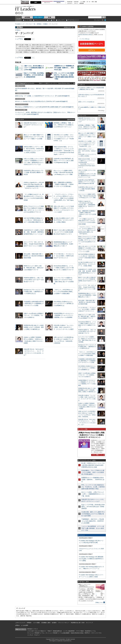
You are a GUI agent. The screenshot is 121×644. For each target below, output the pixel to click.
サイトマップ (89, 623)
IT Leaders (25, 9)
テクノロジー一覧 (31, 24)
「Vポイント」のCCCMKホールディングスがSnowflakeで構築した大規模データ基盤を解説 (63, 292)
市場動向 (45, 24)
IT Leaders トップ (20, 24)
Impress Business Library (85, 35)
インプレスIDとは (84, 39)
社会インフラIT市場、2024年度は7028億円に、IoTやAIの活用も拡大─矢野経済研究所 (34, 75)
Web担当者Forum (57, 631)
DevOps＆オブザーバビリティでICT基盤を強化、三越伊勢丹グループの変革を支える (34, 292)
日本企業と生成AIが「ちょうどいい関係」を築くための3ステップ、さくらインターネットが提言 (64, 327)
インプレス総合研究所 (69, 631)
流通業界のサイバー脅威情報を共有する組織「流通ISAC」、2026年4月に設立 (64, 68)
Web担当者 (70, 2)
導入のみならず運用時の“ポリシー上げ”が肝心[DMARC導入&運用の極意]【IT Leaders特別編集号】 (45, 107)
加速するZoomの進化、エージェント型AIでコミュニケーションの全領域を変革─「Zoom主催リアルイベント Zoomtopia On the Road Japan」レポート (64, 151)
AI (49, 20)
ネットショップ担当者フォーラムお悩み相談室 (58, 633)
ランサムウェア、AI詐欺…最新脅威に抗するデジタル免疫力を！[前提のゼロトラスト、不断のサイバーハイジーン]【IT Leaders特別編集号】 (45, 113)
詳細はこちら (99, 602)
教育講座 (82, 3)
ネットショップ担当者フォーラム (36, 633)
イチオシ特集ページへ (98, 455)
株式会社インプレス (33, 629)
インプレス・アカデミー (34, 635)
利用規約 (29, 623)
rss (22, 13)
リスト (33, 39)
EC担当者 (76, 2)
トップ (18, 19)
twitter (16, 13)
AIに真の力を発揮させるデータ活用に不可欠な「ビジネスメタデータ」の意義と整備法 (64, 220)
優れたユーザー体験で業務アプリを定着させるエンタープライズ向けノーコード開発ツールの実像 (34, 137)
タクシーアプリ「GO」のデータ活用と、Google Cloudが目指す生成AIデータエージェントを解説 (34, 244)
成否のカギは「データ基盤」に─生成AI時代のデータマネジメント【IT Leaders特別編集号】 (43, 96)
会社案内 (54, 623)
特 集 (50, 17)
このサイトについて (20, 623)
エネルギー (70, 3)
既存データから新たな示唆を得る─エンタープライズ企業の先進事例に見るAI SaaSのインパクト (64, 232)
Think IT (50, 631)
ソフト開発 (83, 2)
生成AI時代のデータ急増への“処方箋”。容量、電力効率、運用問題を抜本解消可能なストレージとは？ (34, 232)
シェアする (19, 39)
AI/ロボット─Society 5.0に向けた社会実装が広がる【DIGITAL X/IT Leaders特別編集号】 (42, 101)
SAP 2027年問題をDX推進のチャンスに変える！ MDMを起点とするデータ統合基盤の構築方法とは (34, 220)
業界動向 (39, 24)
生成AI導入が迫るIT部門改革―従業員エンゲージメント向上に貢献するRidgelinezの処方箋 (64, 161)
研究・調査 (94, 2)
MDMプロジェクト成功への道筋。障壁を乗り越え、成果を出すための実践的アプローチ (34, 268)
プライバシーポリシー (64, 623)
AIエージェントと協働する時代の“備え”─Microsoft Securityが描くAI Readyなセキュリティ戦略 (63, 172)
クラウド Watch (80, 631)
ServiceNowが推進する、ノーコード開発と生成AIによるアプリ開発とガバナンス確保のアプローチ (64, 268)
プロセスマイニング (40, 20)
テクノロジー (38, 17)
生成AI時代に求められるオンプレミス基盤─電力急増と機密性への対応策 (34, 172)
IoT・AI (88, 2)
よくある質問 (25, 625)
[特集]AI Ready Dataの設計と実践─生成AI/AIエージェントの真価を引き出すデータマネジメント (92, 435)
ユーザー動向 (28, 20)
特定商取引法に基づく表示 (78, 623)
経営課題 (27, 17)
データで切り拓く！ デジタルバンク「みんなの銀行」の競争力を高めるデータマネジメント (64, 256)
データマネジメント (73, 20)
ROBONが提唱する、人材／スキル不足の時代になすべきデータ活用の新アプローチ (34, 280)
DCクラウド (47, 3)
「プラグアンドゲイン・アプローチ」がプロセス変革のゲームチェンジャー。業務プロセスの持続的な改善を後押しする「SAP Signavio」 (64, 198)
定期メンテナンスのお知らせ (86, 102)
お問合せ (17, 625)
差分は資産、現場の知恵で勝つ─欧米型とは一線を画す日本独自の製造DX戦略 (34, 256)
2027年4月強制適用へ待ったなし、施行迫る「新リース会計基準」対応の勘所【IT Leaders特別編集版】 (45, 89)
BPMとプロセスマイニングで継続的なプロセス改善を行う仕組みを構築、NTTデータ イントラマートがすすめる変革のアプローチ (87, 240)
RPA (54, 20)
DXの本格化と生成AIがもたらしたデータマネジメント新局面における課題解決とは (64, 303)
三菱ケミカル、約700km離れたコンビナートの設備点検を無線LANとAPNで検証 (34, 68)
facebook (19, 13)
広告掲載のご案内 (46, 623)
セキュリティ (61, 20)
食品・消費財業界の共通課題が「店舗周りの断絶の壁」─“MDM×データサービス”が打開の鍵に (64, 184)
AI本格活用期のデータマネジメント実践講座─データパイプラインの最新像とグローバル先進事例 (64, 315)
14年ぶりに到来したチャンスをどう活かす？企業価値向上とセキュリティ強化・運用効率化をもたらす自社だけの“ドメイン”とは (87, 174)
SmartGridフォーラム (90, 631)
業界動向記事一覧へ (69, 27)
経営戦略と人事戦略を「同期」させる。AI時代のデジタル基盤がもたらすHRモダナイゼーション (64, 125)
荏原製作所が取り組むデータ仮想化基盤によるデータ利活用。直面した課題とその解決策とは (34, 327)
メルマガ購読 (36, 623)
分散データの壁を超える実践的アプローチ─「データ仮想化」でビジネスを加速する (34, 315)
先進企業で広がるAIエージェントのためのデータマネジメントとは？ (34, 125)
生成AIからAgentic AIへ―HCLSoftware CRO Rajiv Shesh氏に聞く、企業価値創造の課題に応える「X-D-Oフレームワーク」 (87, 205)
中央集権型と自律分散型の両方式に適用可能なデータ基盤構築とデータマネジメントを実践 (34, 303)
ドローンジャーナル (96, 633)
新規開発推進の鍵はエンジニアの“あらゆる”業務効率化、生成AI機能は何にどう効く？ (63, 244)
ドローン (76, 3)
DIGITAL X (87, 633)
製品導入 (59, 3)
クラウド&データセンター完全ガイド (37, 631)
